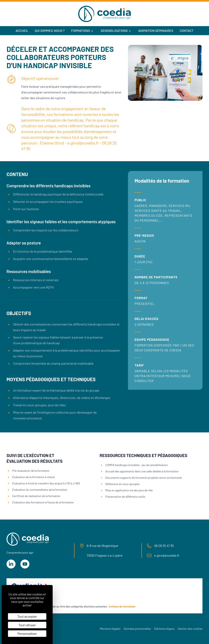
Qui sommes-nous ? (50, 31)
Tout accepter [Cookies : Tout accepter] (27, 616)
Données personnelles (137, 629)
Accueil (22, 31)
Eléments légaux (164, 629)
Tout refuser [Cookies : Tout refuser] (27, 625)
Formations (83, 31)
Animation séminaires (156, 31)
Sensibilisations (116, 31)
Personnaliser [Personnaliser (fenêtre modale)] (27, 633)
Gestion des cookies (190, 629)
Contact (187, 31)
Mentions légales (110, 629)
